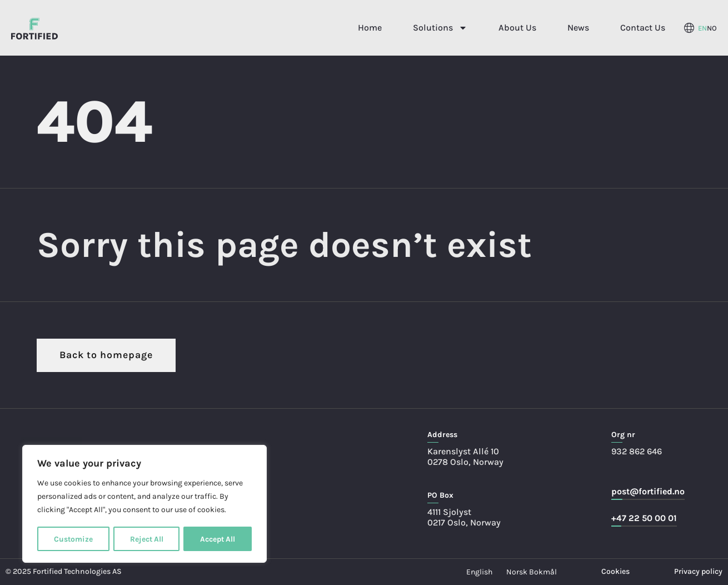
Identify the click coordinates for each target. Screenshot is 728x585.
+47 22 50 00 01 (644, 518)
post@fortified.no (648, 491)
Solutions (440, 28)
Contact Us (643, 28)
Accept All (218, 539)
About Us (517, 28)
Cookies (615, 571)
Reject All (146, 539)
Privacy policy (698, 571)
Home (370, 28)
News (578, 28)
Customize (73, 539)
